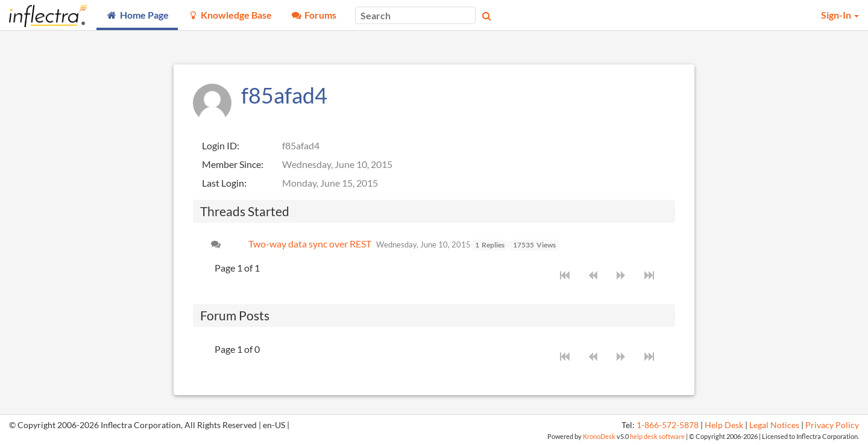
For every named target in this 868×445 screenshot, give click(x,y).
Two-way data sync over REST (310, 244)
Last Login (223, 183)
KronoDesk (599, 436)
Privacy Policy (832, 425)
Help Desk (724, 425)
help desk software (657, 436)
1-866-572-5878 (668, 425)
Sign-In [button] (840, 15)
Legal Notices (774, 425)
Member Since (231, 164)
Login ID (219, 145)
